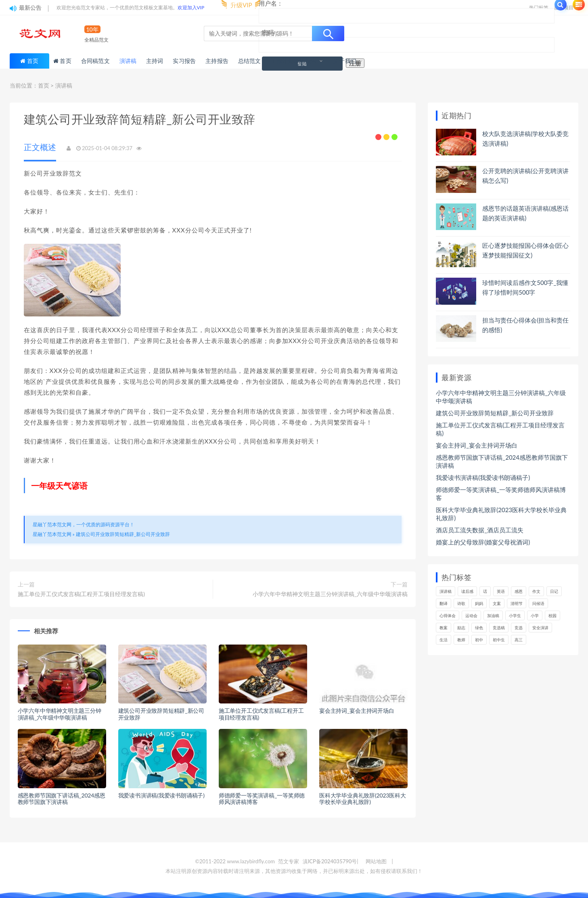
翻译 (444, 603)
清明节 (517, 603)
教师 (461, 640)
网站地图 (376, 861)
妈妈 (479, 603)
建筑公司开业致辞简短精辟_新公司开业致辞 (123, 534)
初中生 (499, 640)
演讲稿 (64, 85)
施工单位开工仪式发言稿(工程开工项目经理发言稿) (81, 594)
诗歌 (461, 603)
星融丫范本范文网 (52, 534)
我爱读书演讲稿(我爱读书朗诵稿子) (161, 795)
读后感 (467, 591)
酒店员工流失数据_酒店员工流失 (480, 530)
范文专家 (289, 861)
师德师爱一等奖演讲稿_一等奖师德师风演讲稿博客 (262, 799)
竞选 (519, 628)
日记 (554, 591)
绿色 (479, 628)
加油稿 (493, 615)
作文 (536, 591)
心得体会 (448, 615)
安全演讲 (540, 628)
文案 (497, 603)
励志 (461, 628)
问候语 (538, 603)
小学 (535, 615)
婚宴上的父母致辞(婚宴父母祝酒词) (483, 542)
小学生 (515, 615)
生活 (444, 640)
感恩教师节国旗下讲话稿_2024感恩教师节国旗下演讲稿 (62, 799)
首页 (33, 61)
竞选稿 (499, 628)
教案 (444, 628)
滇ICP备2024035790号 (330, 861)
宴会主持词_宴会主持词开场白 (357, 711)
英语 (501, 591)
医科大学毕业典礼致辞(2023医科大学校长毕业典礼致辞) (363, 799)
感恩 (519, 591)
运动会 (471, 615)
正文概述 (40, 147)
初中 (479, 640)
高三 (519, 640)
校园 (552, 615)
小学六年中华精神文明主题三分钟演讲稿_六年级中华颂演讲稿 (330, 594)
